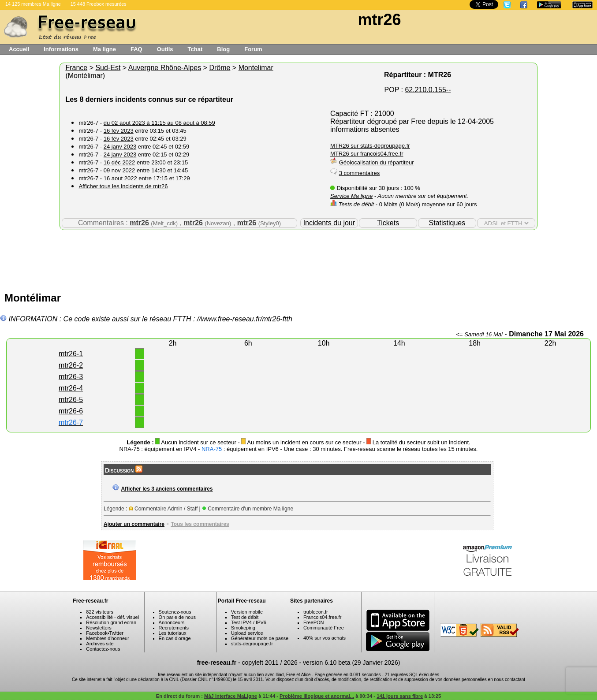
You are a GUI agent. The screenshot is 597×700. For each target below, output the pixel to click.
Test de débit (245, 617)
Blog (223, 49)
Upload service (247, 633)
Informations (61, 49)
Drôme (220, 68)
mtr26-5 (71, 400)
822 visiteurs (100, 612)
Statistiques (447, 223)
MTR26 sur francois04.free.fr (367, 154)
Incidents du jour (329, 223)
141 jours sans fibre (400, 696)
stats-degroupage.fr (252, 644)
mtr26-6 (71, 411)
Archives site (100, 644)
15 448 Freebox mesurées (99, 4)
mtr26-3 (71, 377)
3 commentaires (359, 173)
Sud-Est (108, 68)
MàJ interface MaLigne (231, 696)
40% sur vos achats (325, 638)
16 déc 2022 (119, 162)
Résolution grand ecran (111, 622)
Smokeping (243, 628)
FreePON (313, 622)
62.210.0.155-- (428, 90)
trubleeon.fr (316, 612)
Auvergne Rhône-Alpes (165, 68)
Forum (253, 49)
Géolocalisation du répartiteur (377, 162)
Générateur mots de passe (260, 638)
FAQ (136, 49)
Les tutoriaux (173, 633)
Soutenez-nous (175, 612)
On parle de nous (177, 617)
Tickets (388, 223)
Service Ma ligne (351, 196)
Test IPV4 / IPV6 (249, 622)
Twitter (116, 633)
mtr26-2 (71, 365)
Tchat (195, 49)
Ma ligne (104, 49)
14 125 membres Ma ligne (33, 4)
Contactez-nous (103, 649)
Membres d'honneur (108, 638)
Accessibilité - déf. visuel (112, 617)
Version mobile (247, 612)
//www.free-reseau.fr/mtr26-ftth (245, 319)
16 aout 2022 (120, 178)
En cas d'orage (175, 638)
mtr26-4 (71, 388)
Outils (165, 49)
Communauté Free (324, 628)
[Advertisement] (298, 259)
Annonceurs (172, 622)
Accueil (19, 49)
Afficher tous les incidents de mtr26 (123, 186)
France (76, 68)
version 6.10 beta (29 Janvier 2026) (351, 663)
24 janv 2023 (120, 147)
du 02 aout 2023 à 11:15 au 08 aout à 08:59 (159, 123)
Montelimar (256, 68)
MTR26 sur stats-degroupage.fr (370, 146)
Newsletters (99, 628)
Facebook (97, 633)
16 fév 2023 (119, 131)
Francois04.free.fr (322, 617)
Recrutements (174, 628)
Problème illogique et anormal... (317, 696)
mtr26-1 (71, 354)
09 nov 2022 (119, 170)
